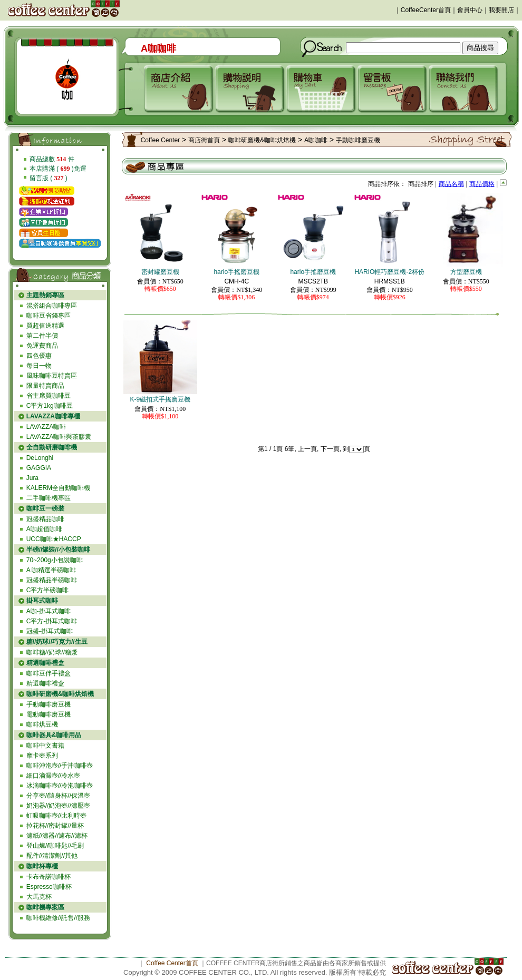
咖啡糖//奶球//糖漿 (52, 652)
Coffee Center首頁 (172, 963)
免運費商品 (42, 346)
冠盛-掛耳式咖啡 (50, 631)
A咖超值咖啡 (44, 529)
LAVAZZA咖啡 (46, 427)
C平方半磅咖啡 (48, 590)
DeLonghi (40, 458)
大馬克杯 (39, 897)
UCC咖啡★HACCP (54, 539)
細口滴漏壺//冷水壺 (54, 776)
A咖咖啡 (316, 140)
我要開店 (501, 10)
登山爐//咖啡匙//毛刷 (55, 846)
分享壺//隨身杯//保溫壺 (58, 796)
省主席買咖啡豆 (49, 396)
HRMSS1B (390, 281)
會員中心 (470, 10)
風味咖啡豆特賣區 (52, 376)
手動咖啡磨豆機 (49, 704)
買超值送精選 (45, 326)
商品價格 (482, 184)
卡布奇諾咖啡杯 (49, 877)
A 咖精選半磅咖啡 (51, 570)
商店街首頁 (204, 140)
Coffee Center (161, 140)
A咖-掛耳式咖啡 (49, 611)
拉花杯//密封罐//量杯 (55, 826)
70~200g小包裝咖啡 (55, 560)
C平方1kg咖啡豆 (50, 406)
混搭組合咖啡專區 (52, 306)
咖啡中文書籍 (45, 746)
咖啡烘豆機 (42, 724)
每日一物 (39, 366)
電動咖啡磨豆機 (49, 714)
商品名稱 (451, 184)
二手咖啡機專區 (49, 498)
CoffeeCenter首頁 (426, 10)
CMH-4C (236, 281)
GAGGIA (39, 468)
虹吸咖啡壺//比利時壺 (57, 816)
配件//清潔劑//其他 (52, 856)
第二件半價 (42, 336)
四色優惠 (39, 356)
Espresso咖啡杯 (49, 887)
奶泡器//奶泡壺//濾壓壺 (58, 806)
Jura (32, 478)
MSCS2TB (313, 281)
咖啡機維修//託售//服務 (58, 918)
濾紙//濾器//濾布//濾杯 (57, 836)
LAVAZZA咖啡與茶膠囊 (59, 437)
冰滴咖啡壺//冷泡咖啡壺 (60, 786)
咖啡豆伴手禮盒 (49, 673)
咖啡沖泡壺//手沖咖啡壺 (60, 766)
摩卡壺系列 (42, 756)
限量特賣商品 (45, 386)
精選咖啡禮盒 (45, 683)
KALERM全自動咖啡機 (58, 488)
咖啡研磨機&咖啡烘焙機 (262, 140)
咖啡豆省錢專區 (49, 316)
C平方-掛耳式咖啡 (52, 621)
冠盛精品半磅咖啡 (52, 580)
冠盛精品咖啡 (45, 519)
